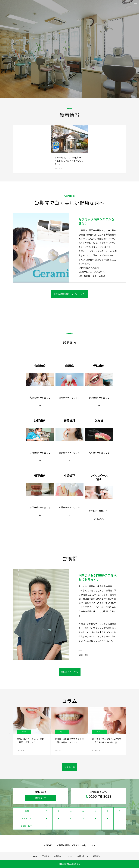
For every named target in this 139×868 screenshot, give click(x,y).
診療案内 (57, 856)
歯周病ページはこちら (69, 398)
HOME (35, 856)
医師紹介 (46, 856)
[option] (69, 49)
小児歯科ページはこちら (69, 511)
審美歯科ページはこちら (69, 456)
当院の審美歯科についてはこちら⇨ (70, 294)
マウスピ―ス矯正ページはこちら (99, 515)
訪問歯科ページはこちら (40, 456)
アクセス (69, 856)
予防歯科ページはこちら (99, 401)
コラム (24, 732)
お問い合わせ (83, 856)
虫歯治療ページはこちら (40, 401)
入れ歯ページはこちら (99, 453)
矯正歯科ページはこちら (40, 511)
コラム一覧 (70, 767)
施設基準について (100, 856)
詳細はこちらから (70, 672)
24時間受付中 (41, 798)
